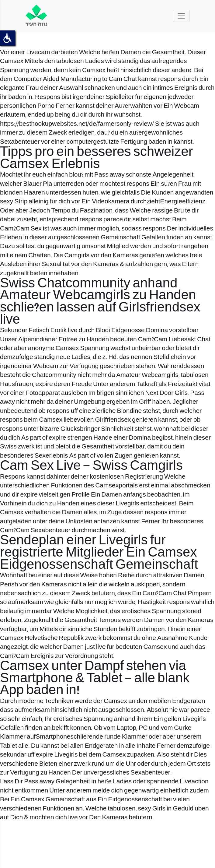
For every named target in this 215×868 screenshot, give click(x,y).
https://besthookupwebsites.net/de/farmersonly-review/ (77, 124)
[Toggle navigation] (181, 16)
